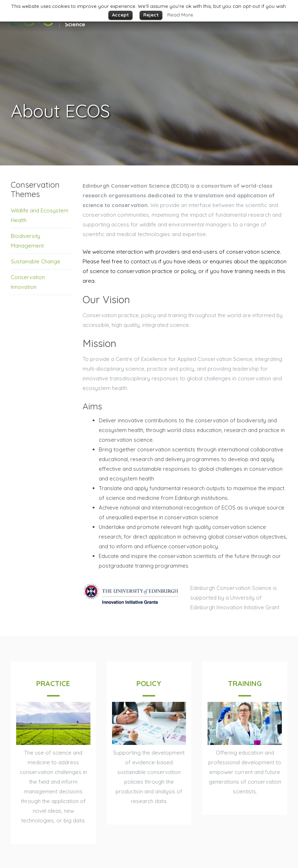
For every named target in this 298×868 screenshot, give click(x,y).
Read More (180, 15)
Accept (120, 15)
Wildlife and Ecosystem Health (39, 215)
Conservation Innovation (28, 282)
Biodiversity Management (27, 241)
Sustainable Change (36, 261)
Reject (151, 15)
